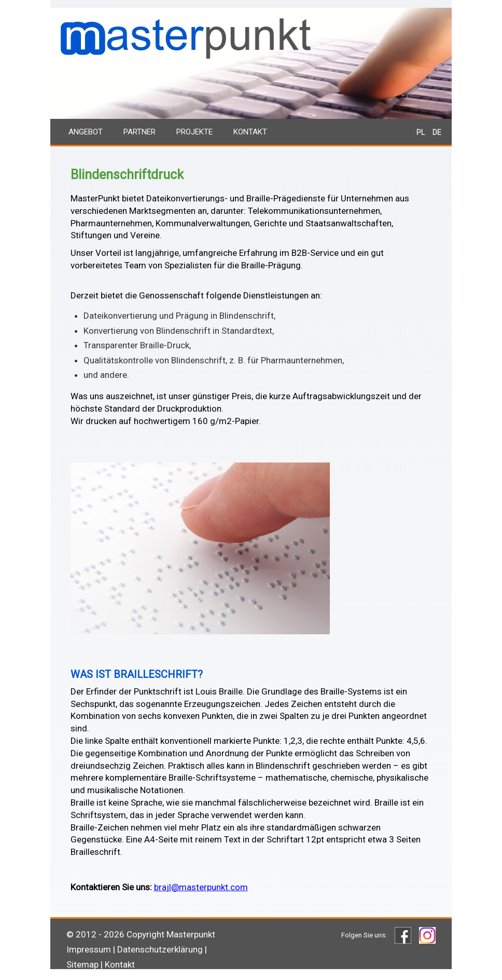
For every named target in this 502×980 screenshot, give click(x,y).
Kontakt (250, 132)
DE (437, 132)
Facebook (403, 935)
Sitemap (82, 964)
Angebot (86, 132)
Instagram (427, 935)
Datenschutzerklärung (160, 949)
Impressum (89, 949)
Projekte (194, 132)
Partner (140, 132)
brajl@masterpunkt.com (201, 887)
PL (421, 132)
